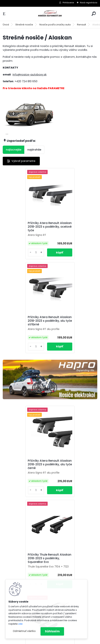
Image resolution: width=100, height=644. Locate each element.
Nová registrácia (89, 3)
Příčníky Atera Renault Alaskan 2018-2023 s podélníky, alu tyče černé (24, 376)
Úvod (6, 25)
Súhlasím (52, 631)
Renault (81, 25)
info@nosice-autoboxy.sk (30, 75)
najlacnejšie (14, 150)
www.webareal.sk (65, 641)
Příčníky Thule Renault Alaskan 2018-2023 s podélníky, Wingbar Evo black (71, 479)
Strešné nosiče (24, 25)
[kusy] (14, 257)
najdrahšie (34, 150)
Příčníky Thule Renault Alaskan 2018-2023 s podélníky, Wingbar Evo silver (23, 479)
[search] (94, 14)
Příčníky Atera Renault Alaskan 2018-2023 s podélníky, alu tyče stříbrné (73, 227)
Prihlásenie (68, 3)
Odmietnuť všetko (24, 631)
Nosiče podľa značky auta (55, 25)
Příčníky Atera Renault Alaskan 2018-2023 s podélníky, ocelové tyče (23, 227)
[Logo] (50, 14)
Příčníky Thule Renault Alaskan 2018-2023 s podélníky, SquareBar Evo (72, 375)
